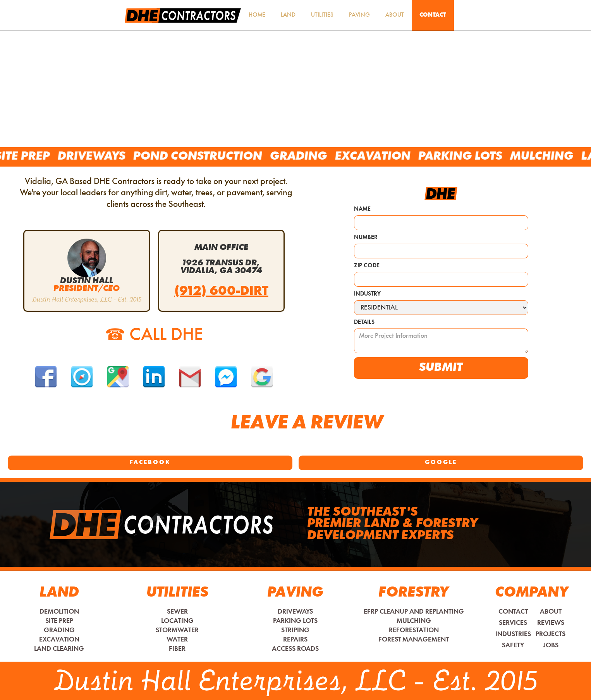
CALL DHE (154, 336)
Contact (433, 15)
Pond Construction (212, 157)
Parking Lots (474, 157)
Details (364, 322)
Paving (359, 15)
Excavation (387, 157)
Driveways (106, 157)
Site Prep (36, 157)
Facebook (150, 463)
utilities (322, 15)
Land (288, 15)
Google (441, 463)
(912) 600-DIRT (221, 292)
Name (362, 209)
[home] (183, 15)
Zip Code (367, 266)
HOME (257, 15)
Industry (367, 294)
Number (366, 238)
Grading (313, 157)
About (395, 15)
